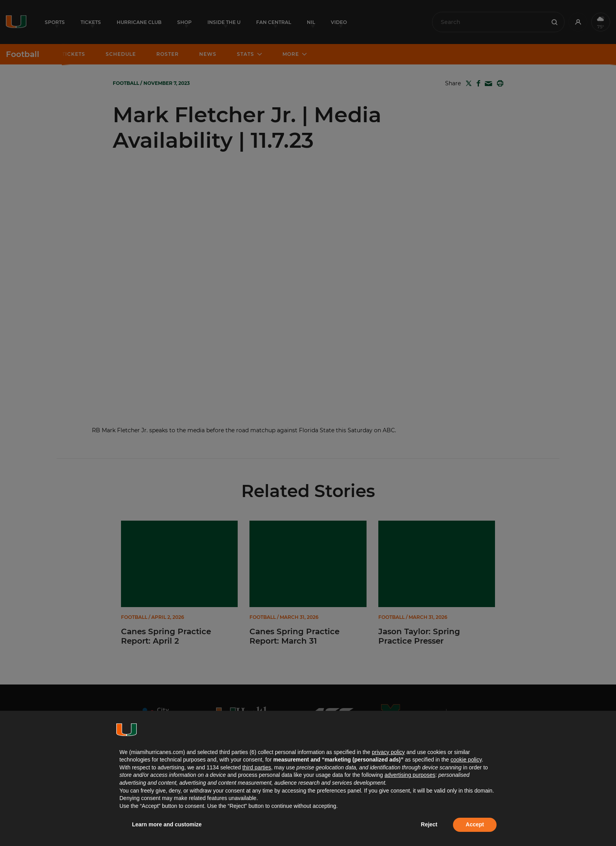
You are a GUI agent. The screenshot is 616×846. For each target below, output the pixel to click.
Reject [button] (429, 824)
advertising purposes (410, 775)
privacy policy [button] (388, 752)
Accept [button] (475, 824)
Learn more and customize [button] (167, 824)
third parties (257, 767)
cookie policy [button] (466, 760)
